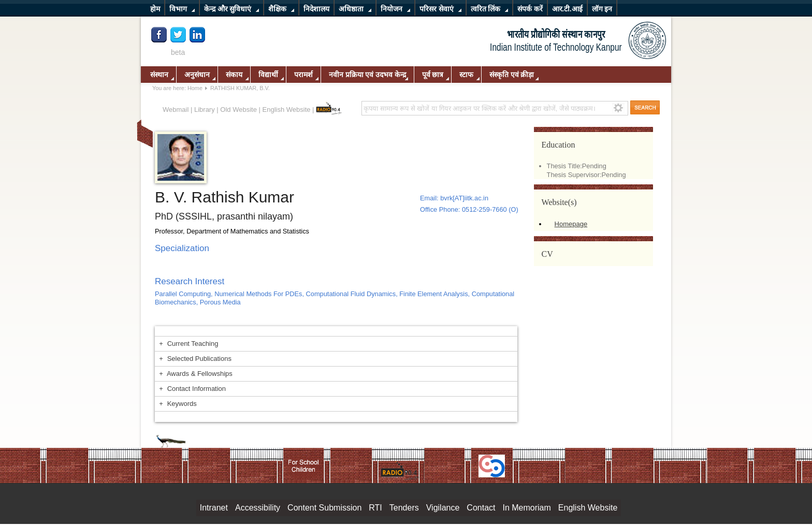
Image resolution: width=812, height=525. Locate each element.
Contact (481, 508)
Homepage (571, 224)
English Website (287, 110)
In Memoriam (526, 508)
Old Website (238, 110)
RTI (375, 508)
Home (195, 88)
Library (205, 110)
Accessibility (258, 508)
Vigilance (443, 508)
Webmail (176, 110)
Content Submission (324, 508)
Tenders (404, 508)
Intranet (214, 508)
